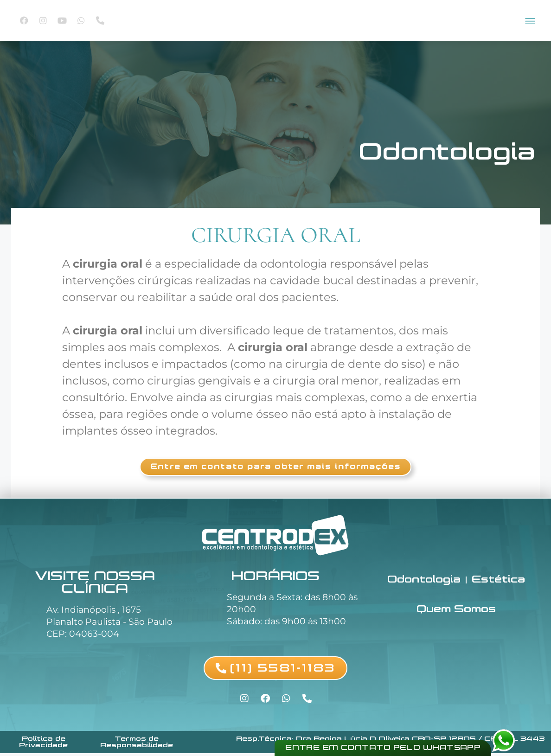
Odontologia (447, 152)
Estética (500, 582)
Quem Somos (456, 612)
